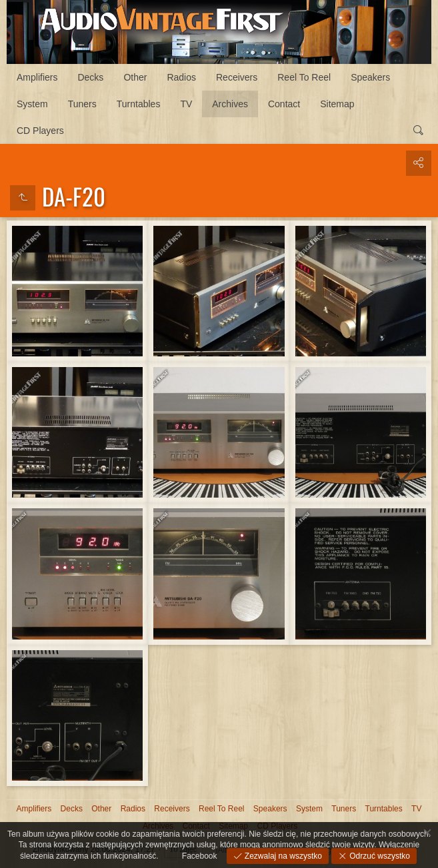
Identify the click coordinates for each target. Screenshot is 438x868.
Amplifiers (37, 77)
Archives (230, 104)
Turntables (139, 104)
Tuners (82, 104)
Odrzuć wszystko (379, 856)
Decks (90, 77)
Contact (284, 104)
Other (135, 77)
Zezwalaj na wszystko (282, 856)
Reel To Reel (304, 77)
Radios (181, 77)
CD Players (40, 131)
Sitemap (337, 104)
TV (186, 104)
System (32, 104)
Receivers (237, 77)
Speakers (370, 77)
